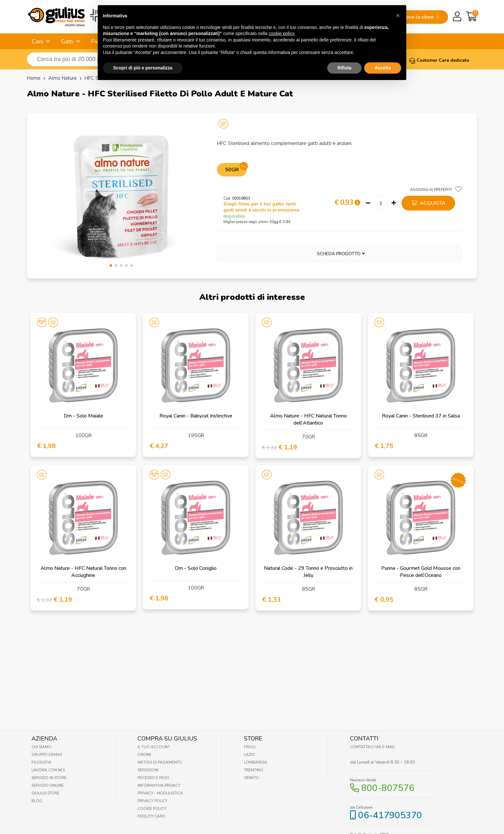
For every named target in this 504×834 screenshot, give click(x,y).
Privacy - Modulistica (160, 793)
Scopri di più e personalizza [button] (143, 53)
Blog (37, 801)
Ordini (144, 755)
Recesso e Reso (153, 778)
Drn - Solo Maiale (83, 416)
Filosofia (41, 762)
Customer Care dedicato (439, 60)
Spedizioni (148, 770)
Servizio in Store (49, 778)
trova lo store (420, 17)
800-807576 (388, 788)
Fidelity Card (151, 816)
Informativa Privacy (159, 785)
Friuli (250, 747)
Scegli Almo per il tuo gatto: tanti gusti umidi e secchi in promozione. (262, 207)
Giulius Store (45, 793)
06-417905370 (390, 815)
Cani (37, 41)
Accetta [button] (383, 53)
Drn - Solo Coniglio (196, 568)
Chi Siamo (41, 747)
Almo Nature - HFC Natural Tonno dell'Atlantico (308, 419)
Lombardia (256, 762)
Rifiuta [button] (345, 53)
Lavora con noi (48, 770)
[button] (111, 265)
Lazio (250, 755)
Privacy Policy (153, 801)
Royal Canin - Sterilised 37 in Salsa (421, 416)
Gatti (67, 41)
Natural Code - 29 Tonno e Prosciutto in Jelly (308, 572)
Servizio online (48, 785)
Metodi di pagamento (160, 762)
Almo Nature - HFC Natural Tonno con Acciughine (83, 572)
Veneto (252, 778)
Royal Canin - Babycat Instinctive (196, 416)
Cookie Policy (152, 809)
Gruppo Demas (47, 755)
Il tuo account (154, 747)
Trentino (254, 770)
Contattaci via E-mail (373, 747)
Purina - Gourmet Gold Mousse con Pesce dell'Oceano (421, 572)
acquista (428, 203)
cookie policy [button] (281, 18)
